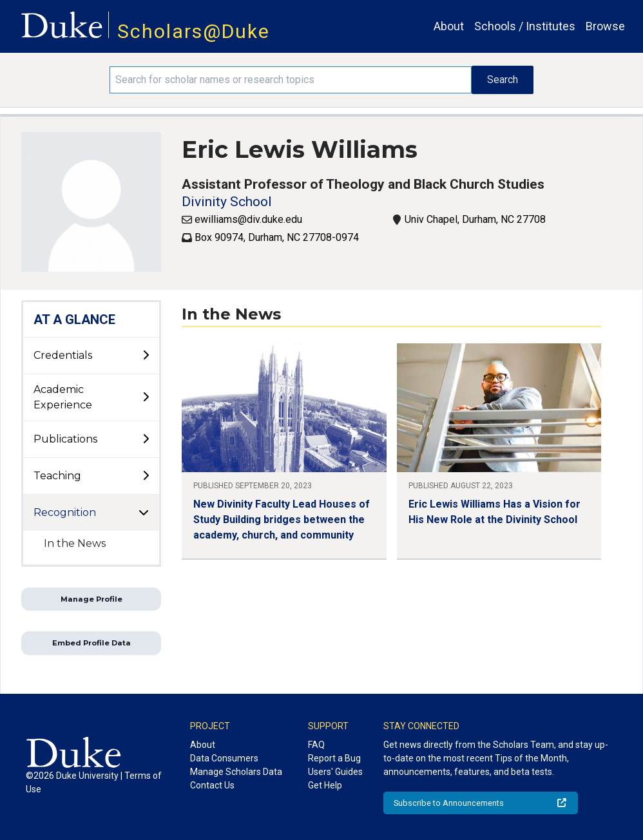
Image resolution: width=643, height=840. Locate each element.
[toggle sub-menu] (146, 356)
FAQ (316, 745)
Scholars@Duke (194, 31)
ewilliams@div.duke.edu (248, 219)
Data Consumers (224, 758)
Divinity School (227, 202)
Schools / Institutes (525, 26)
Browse (605, 26)
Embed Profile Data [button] (91, 643)
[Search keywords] (290, 80)
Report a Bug (334, 758)
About (449, 26)
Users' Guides (335, 772)
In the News (75, 543)
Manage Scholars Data (236, 772)
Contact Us (212, 785)
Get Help (325, 785)
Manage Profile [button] (91, 599)
